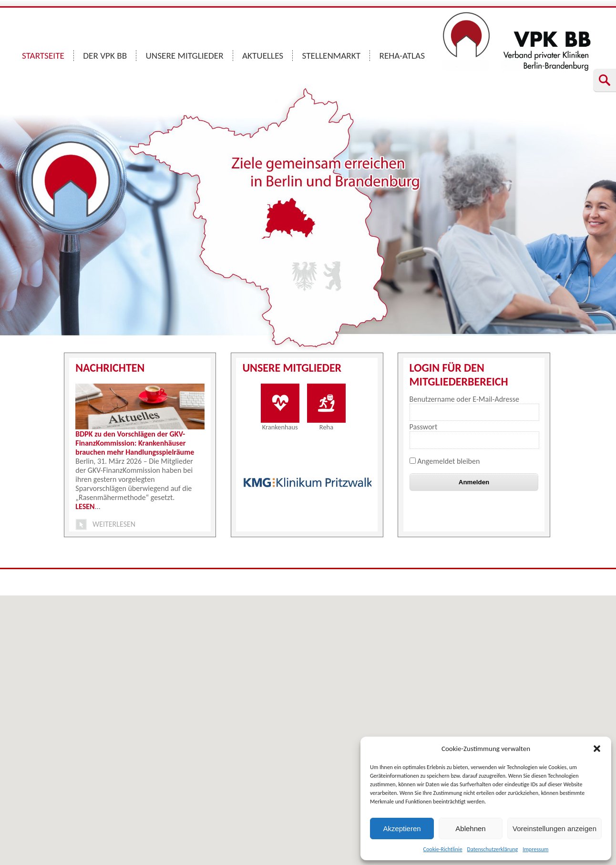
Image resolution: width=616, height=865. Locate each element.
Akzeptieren (402, 829)
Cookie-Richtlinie (443, 849)
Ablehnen (470, 829)
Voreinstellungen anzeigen (554, 829)
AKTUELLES (263, 56)
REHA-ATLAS (402, 56)
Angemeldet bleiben (445, 461)
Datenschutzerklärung (493, 849)
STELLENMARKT (332, 56)
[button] (597, 749)
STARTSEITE (43, 56)
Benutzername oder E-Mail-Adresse (464, 399)
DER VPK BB (105, 56)
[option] (308, 482)
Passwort (424, 427)
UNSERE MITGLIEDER (185, 56)
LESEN (85, 506)
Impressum (535, 849)
